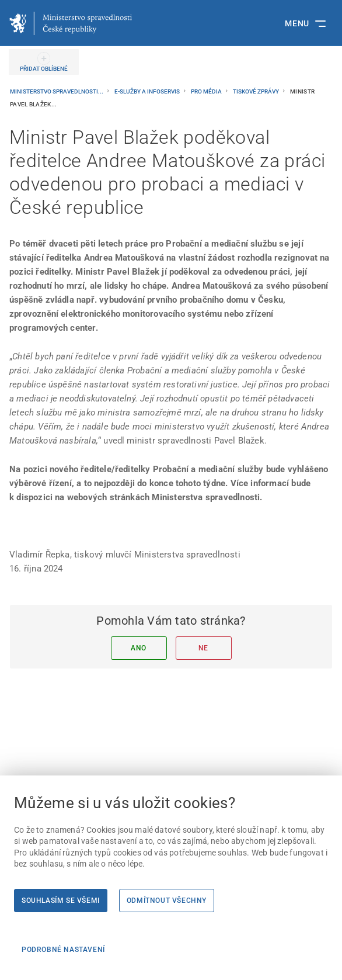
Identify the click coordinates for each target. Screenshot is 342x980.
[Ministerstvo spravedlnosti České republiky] (71, 23)
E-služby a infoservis (148, 91)
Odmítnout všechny (167, 901)
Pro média (207, 91)
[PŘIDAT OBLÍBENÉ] (44, 62)
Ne (203, 648)
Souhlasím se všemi (61, 901)
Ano (139, 648)
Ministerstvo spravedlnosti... (57, 91)
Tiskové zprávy (256, 91)
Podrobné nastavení (63, 950)
